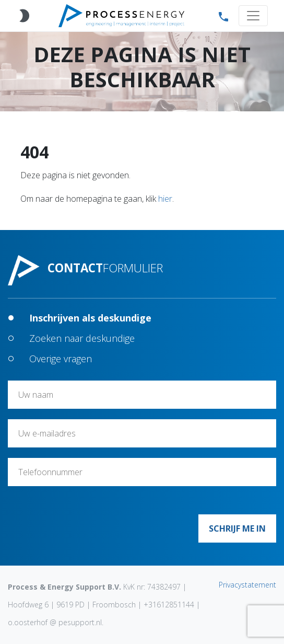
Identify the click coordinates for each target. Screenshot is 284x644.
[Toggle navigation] (253, 16)
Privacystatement (247, 585)
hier (165, 199)
